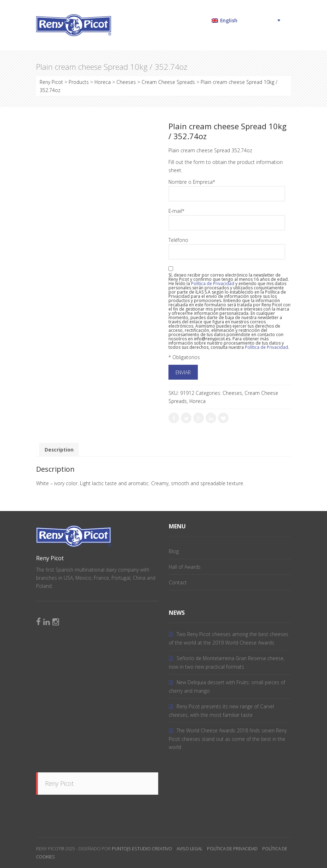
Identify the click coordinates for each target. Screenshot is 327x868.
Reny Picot (59, 783)
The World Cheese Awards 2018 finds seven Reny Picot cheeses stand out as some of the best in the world (228, 739)
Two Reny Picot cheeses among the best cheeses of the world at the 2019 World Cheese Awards (229, 638)
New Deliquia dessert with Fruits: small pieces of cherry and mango (227, 687)
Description (59, 450)
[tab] (59, 450)
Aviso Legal (190, 849)
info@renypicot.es (212, 339)
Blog (174, 551)
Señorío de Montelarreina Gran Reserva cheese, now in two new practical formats (227, 662)
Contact (178, 582)
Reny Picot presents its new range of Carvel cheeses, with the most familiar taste (221, 711)
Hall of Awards (185, 567)
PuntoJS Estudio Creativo (142, 849)
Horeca (197, 401)
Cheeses (232, 393)
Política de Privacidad (232, 849)
